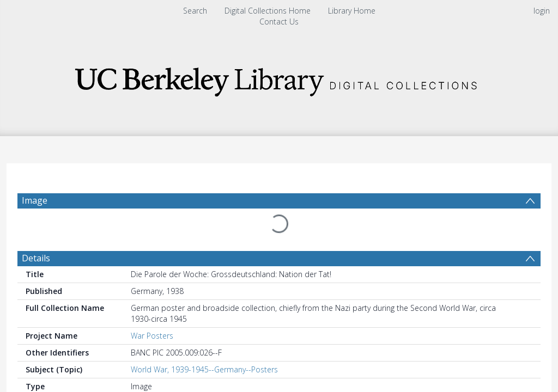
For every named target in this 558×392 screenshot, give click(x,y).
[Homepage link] (279, 79)
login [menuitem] (542, 11)
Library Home (352, 11)
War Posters (152, 336)
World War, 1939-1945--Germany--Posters (204, 369)
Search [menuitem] (195, 11)
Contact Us (279, 22)
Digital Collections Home (268, 11)
